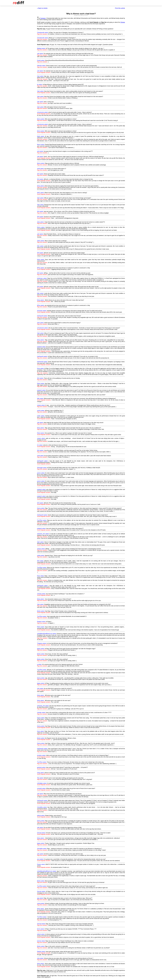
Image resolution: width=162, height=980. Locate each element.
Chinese (123, 22)
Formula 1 (43, 18)
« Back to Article (42, 8)
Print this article (120, 8)
